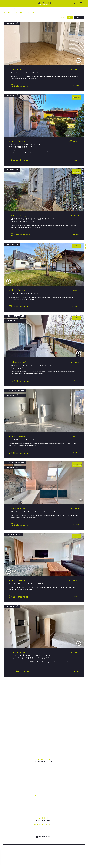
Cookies (66, 834)
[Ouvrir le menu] (81, 3)
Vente (27, 9)
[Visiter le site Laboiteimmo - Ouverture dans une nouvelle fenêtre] (44, 842)
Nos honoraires (31, 834)
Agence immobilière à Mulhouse (14, 9)
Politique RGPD (59, 834)
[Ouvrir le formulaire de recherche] (74, 3)
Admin (47, 834)
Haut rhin (34, 9)
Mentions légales (41, 834)
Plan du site (23, 834)
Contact (85, 247)
